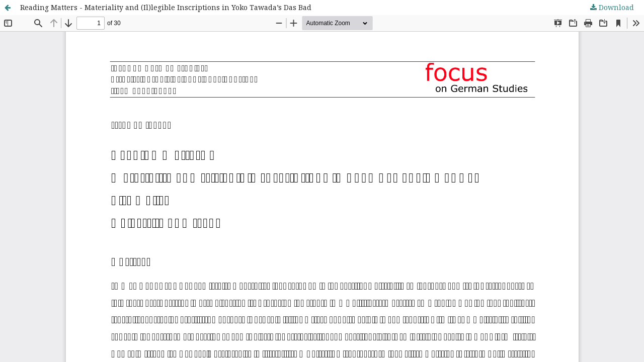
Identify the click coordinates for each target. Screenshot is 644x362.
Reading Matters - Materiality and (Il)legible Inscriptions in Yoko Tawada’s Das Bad (166, 7)
